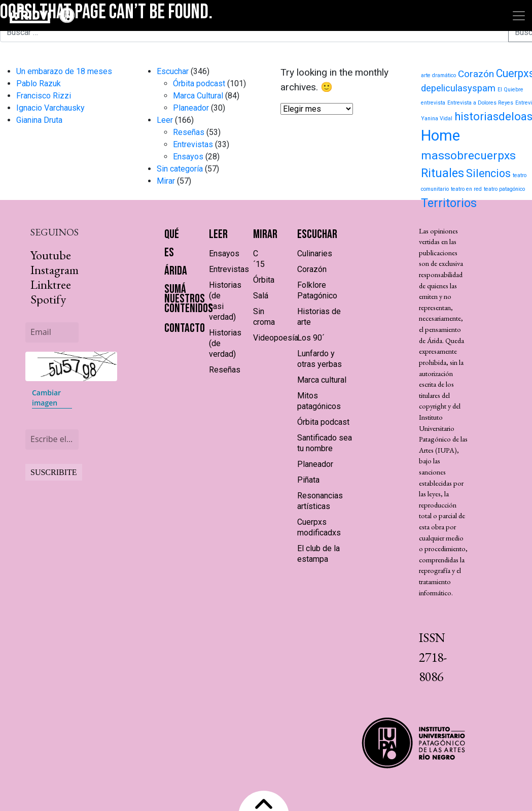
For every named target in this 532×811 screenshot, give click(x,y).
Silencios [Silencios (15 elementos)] (488, 173)
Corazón (312, 269)
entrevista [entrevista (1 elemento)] (433, 103)
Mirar (166, 181)
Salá (261, 296)
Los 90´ (311, 338)
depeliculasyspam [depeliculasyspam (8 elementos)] (458, 88)
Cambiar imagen (46, 398)
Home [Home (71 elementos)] (440, 136)
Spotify (48, 299)
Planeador (191, 108)
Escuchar (173, 71)
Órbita (264, 280)
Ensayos (188, 157)
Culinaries (315, 254)
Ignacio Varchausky (50, 108)
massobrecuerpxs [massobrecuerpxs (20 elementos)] (468, 156)
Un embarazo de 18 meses (64, 71)
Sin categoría (180, 169)
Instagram (55, 270)
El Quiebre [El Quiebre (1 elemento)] (510, 90)
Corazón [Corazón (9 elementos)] (476, 74)
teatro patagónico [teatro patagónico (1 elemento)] (504, 189)
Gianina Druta (39, 120)
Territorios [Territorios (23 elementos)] (449, 203)
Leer (165, 120)
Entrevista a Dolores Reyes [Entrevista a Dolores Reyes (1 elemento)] (480, 103)
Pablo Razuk (39, 83)
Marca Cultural (198, 96)
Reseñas (189, 132)
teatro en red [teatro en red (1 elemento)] (466, 189)
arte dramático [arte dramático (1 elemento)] (438, 75)
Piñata (308, 480)
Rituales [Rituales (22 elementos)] (442, 173)
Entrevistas (193, 144)
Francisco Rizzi (44, 96)
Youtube (51, 255)
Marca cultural (322, 380)
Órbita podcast (199, 83)
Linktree (51, 284)
